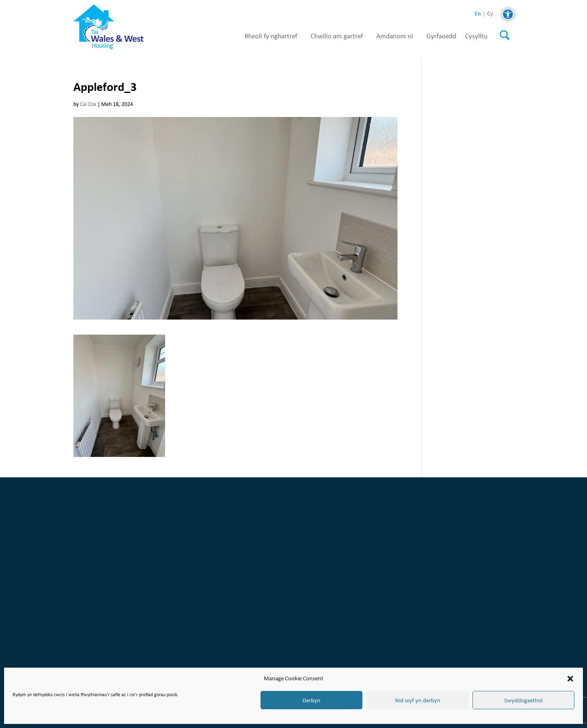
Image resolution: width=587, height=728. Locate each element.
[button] (570, 679)
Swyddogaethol (523, 700)
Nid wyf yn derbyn (418, 700)
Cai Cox (88, 104)
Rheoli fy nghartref (271, 36)
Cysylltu (476, 36)
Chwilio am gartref (337, 36)
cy (490, 14)
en (478, 14)
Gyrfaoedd (441, 36)
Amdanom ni (395, 36)
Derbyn (311, 700)
